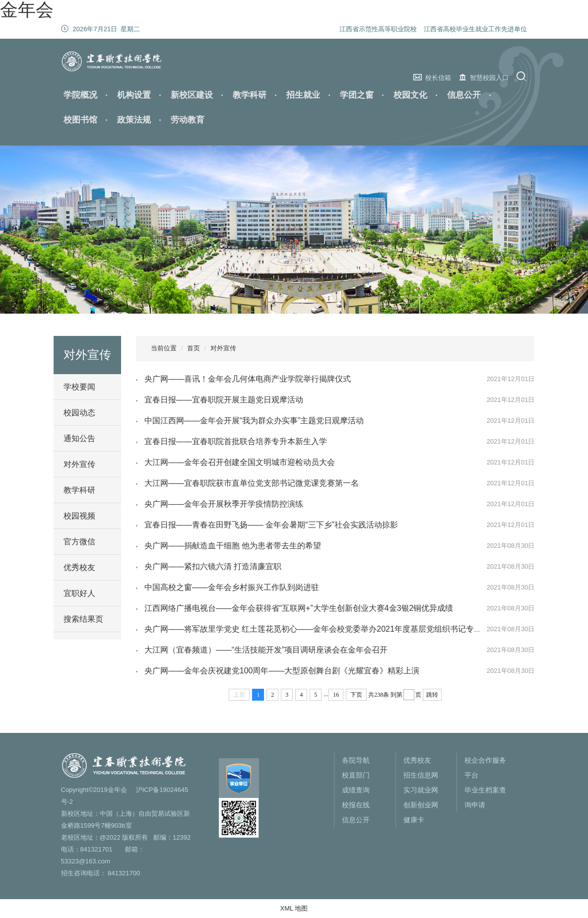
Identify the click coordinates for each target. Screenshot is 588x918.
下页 (356, 695)
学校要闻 (79, 387)
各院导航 (356, 760)
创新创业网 (421, 805)
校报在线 (356, 805)
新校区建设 (192, 95)
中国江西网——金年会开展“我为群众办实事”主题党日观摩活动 (254, 421)
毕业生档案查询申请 (485, 797)
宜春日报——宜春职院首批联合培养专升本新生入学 (236, 441)
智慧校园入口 (489, 78)
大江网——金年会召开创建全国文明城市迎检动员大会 (240, 462)
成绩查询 (356, 790)
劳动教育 (188, 120)
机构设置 (134, 95)
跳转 (432, 695)
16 (336, 695)
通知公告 (79, 438)
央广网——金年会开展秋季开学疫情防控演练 (224, 504)
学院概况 (80, 95)
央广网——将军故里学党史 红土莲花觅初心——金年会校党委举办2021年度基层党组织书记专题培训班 (325, 629)
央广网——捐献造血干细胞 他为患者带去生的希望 (233, 546)
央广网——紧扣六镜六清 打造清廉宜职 (213, 566)
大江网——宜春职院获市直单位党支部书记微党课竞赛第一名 (252, 483)
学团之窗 (357, 95)
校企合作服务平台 (485, 768)
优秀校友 (79, 567)
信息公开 (464, 95)
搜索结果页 (83, 619)
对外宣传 (79, 464)
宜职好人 (79, 593)
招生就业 (303, 95)
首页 (194, 348)
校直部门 (356, 775)
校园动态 (79, 413)
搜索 (523, 76)
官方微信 (79, 542)
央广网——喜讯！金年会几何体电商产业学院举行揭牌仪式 (248, 379)
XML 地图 (294, 908)
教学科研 (250, 95)
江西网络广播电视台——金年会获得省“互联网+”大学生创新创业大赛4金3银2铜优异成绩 (299, 608)
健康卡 (414, 820)
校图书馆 (80, 120)
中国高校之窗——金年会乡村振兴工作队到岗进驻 (232, 587)
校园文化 (410, 95)
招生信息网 (421, 775)
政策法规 (134, 120)
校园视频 (79, 516)
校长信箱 (438, 78)
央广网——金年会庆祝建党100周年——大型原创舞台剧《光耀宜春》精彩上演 (282, 671)
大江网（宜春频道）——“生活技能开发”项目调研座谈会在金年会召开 (266, 650)
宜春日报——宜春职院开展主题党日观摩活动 (224, 400)
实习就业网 (421, 790)
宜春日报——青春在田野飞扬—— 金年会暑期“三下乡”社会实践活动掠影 (271, 525)
